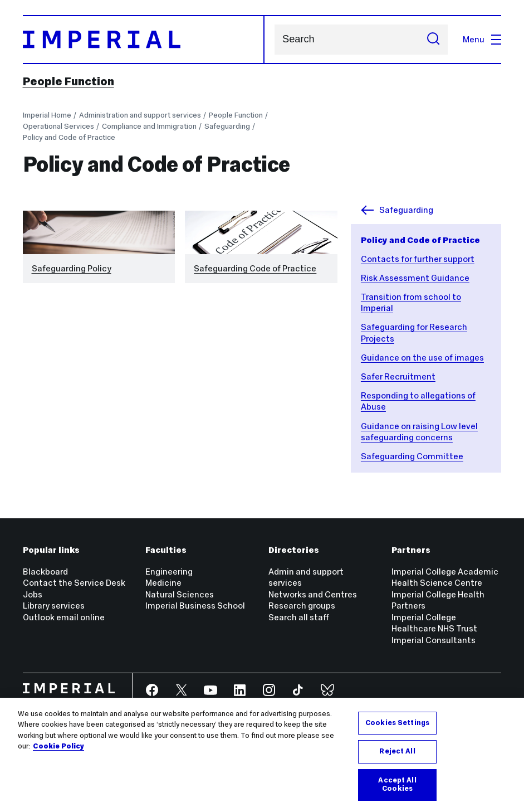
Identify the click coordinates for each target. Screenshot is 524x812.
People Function (68, 81)
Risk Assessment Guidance (415, 278)
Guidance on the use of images (422, 358)
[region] (262, 755)
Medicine (163, 583)
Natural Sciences (180, 594)
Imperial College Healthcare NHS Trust (434, 623)
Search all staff (299, 617)
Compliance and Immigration (149, 126)
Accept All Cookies (397, 785)
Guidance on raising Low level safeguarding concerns (419, 432)
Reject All (397, 751)
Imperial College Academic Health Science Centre (445, 577)
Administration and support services (140, 115)
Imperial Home (47, 115)
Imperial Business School (195, 606)
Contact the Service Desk (74, 583)
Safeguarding (227, 126)
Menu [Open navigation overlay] (482, 39)
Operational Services (58, 126)
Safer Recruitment (398, 376)
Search (274, 39)
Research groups (302, 606)
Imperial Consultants (434, 640)
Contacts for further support (418, 259)
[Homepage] (144, 39)
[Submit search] (434, 40)
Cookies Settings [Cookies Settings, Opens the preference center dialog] (397, 723)
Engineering (169, 572)
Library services (54, 606)
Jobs (33, 594)
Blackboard (45, 572)
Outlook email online (64, 617)
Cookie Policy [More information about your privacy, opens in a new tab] (58, 746)
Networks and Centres (313, 594)
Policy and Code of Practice (69, 137)
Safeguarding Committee (412, 456)
